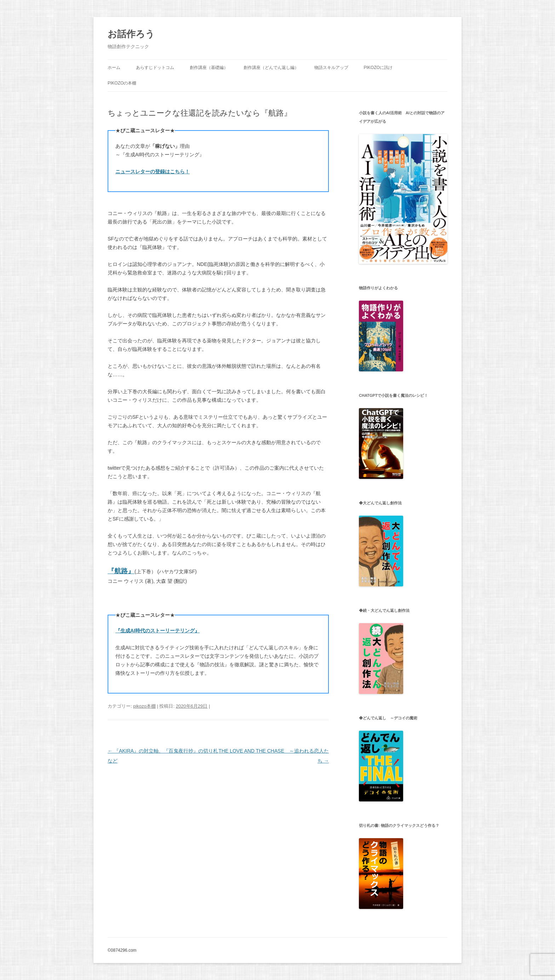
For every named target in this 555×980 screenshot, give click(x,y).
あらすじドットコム (155, 68)
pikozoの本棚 (122, 83)
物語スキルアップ (331, 68)
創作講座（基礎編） (209, 68)
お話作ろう (131, 34)
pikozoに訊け (378, 68)
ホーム (114, 68)
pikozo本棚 (144, 706)
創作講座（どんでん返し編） (271, 68)
